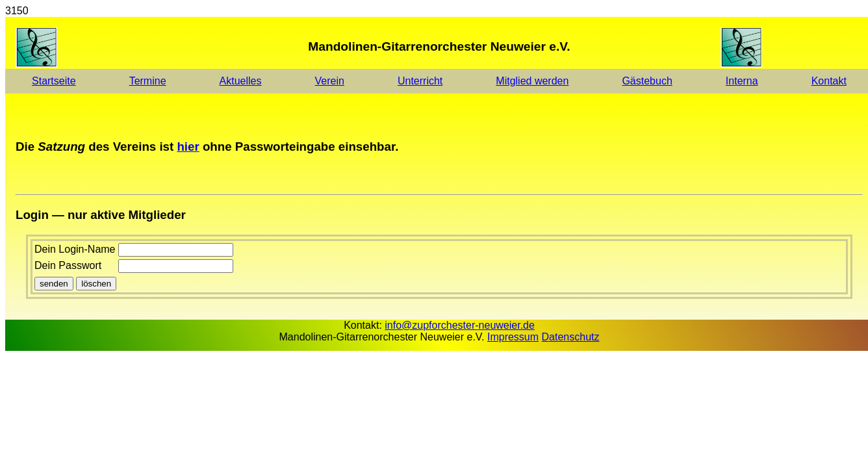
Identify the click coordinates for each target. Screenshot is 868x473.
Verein (330, 81)
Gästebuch (647, 81)
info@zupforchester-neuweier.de (460, 325)
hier (188, 147)
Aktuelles (241, 81)
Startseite (54, 81)
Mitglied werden (532, 81)
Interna (742, 81)
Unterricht (420, 81)
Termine (148, 81)
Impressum (513, 337)
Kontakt (829, 81)
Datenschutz (571, 337)
